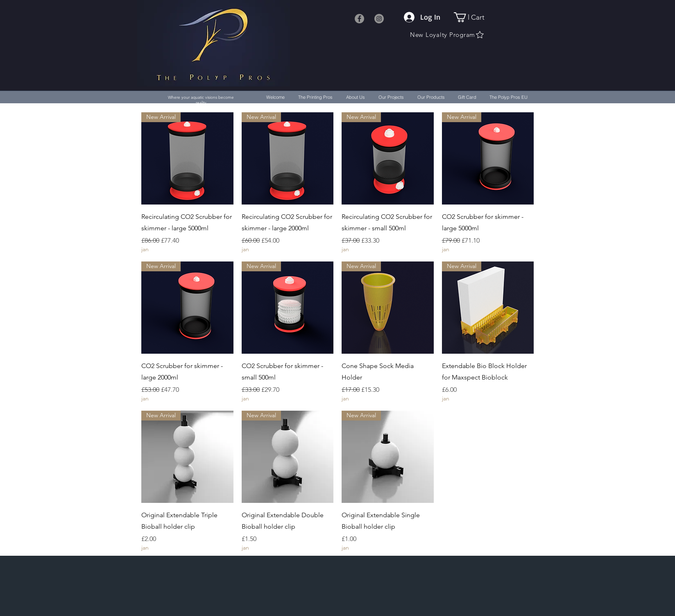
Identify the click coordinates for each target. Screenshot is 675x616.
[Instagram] (379, 19)
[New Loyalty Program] (447, 35)
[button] (474, 17)
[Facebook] (359, 19)
